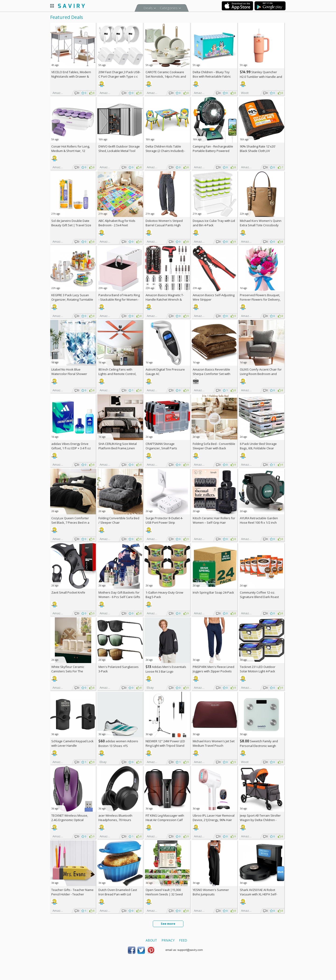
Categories (169, 8)
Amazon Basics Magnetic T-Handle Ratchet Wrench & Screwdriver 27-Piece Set (165, 299)
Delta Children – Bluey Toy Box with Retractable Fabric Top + (212, 76)
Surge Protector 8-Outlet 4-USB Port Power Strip (164, 520)
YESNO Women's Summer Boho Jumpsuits (211, 892)
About (151, 940)
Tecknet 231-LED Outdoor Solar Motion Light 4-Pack (258, 669)
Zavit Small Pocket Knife (68, 592)
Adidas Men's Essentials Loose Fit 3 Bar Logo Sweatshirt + (166, 671)
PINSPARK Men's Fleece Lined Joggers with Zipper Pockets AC (213, 671)
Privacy (168, 940)
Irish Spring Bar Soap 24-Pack (213, 592)
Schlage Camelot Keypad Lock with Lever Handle (72, 743)
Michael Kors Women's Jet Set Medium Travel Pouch (214, 743)
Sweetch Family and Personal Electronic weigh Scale (259, 746)
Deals (148, 8)
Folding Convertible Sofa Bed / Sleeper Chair (119, 520)
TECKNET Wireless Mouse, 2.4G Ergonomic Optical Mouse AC (70, 820)
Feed (183, 940)
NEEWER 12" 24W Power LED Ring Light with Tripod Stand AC (165, 746)
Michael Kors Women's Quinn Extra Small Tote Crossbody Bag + (261, 225)
